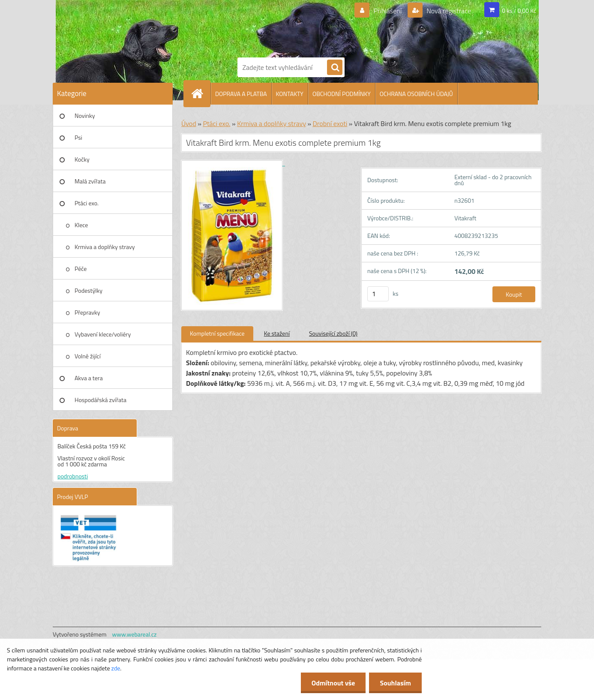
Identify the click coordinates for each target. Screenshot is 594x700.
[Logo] (267, 27)
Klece (81, 225)
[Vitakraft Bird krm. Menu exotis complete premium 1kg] (233, 163)
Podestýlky (88, 290)
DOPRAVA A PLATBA (241, 94)
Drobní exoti (330, 123)
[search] (335, 68)
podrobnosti (73, 476)
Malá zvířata (90, 181)
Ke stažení (277, 333)
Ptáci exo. (87, 203)
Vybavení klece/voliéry (103, 334)
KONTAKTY (290, 94)
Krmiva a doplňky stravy (105, 247)
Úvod (189, 123)
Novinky (85, 116)
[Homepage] (201, 93)
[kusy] (378, 294)
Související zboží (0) (333, 333)
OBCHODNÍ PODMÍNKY (342, 94)
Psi (78, 137)
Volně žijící (88, 356)
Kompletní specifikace (217, 333)
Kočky (82, 159)
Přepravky (87, 312)
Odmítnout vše (333, 683)
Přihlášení (388, 11)
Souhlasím (395, 683)
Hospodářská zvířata (100, 400)
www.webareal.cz (135, 634)
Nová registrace (448, 11)
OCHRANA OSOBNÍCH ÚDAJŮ (416, 94)
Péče (81, 269)
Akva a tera (89, 378)
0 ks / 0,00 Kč (519, 11)
